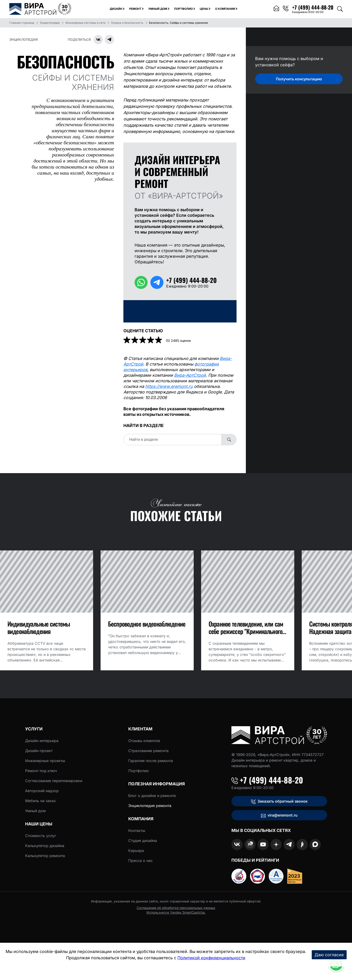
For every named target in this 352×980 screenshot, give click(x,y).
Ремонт (135, 9)
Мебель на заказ (40, 801)
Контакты (137, 831)
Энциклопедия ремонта (150, 806)
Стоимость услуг (41, 836)
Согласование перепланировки (54, 781)
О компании (225, 9)
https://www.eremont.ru (169, 386)
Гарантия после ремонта (151, 761)
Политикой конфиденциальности (211, 958)
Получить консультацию (299, 79)
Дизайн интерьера (42, 741)
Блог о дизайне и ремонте (152, 796)
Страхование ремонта (148, 751)
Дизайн (116, 9)
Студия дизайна (143, 841)
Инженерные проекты (45, 761)
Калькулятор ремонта (45, 856)
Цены (204, 9)
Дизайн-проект (39, 751)
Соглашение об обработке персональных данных (176, 908)
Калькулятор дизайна (45, 846)
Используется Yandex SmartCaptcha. (176, 912)
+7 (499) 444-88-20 (267, 780)
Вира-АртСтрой (190, 375)
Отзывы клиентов (144, 741)
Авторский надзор (42, 791)
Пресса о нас (140, 861)
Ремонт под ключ (41, 771)
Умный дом (158, 9)
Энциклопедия (24, 39)
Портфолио (183, 9)
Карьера (136, 851)
